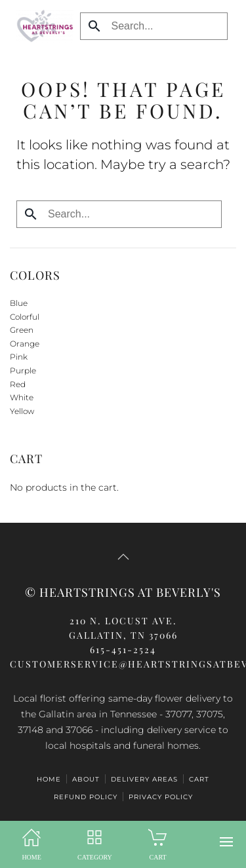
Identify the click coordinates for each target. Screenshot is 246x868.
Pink (19, 357)
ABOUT (86, 779)
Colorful (25, 317)
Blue (19, 303)
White (22, 397)
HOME (49, 779)
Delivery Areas (144, 779)
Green (22, 330)
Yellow (22, 411)
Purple (23, 370)
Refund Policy (86, 797)
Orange (25, 344)
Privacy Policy (161, 797)
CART (199, 779)
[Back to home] (42, 26)
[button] (226, 842)
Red (18, 384)
